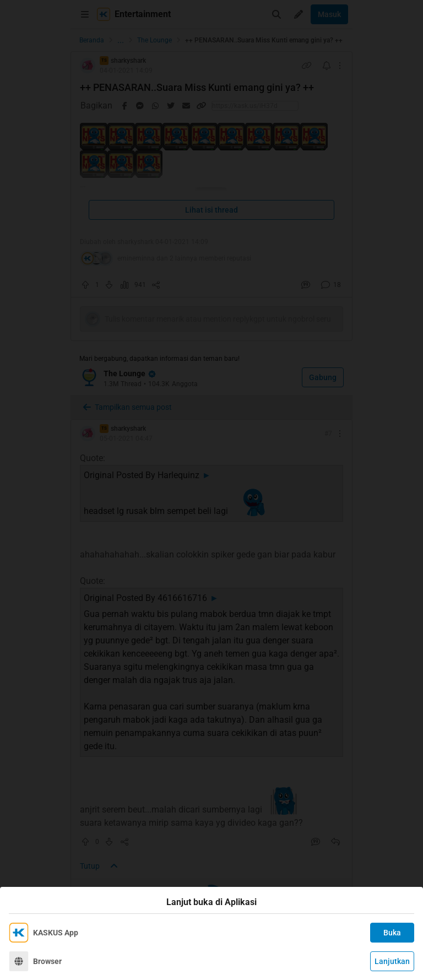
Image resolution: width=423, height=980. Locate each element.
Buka (392, 933)
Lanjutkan (392, 961)
